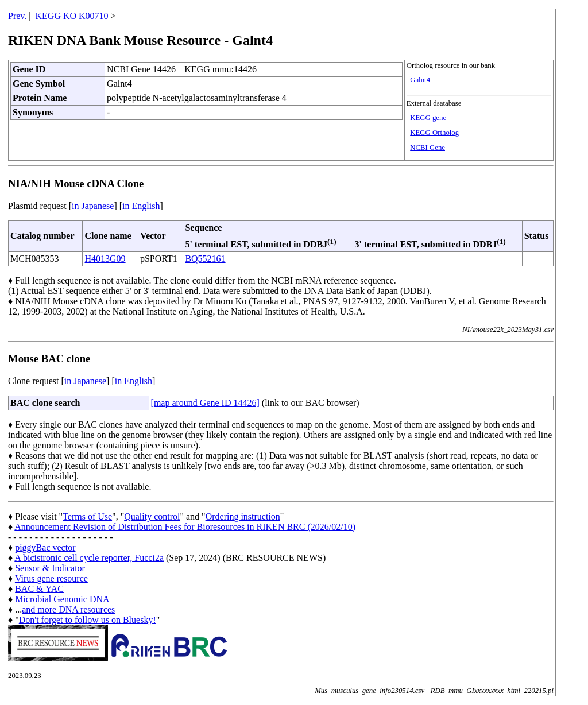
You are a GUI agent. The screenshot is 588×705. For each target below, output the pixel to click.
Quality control (152, 516)
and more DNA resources (68, 609)
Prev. (17, 16)
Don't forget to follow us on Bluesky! (88, 620)
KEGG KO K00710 (72, 16)
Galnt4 (420, 80)
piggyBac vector (45, 547)
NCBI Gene (428, 148)
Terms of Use (87, 516)
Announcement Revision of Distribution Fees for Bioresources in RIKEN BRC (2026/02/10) (185, 527)
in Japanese (93, 206)
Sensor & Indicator (50, 568)
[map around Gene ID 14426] (205, 403)
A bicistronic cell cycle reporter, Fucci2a (89, 558)
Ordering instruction (243, 516)
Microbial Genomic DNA (62, 599)
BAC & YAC (39, 589)
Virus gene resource (51, 578)
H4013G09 (105, 259)
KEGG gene (428, 118)
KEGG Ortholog (434, 133)
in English (141, 206)
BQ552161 (205, 259)
